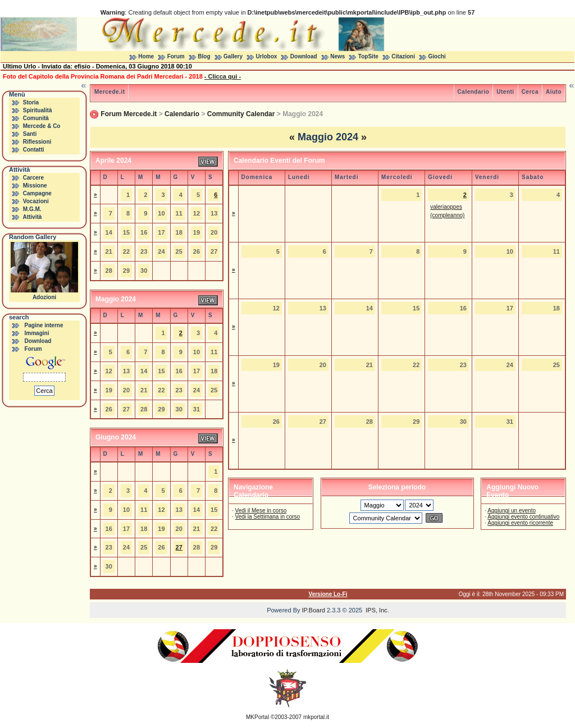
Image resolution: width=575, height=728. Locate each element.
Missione (35, 186)
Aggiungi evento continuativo (523, 517)
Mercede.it (109, 92)
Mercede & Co (42, 126)
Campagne (37, 193)
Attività (32, 217)
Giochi (437, 56)
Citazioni (403, 56)
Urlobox (267, 56)
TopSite (368, 56)
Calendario (474, 92)
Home (146, 56)
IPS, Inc (377, 610)
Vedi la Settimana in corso (268, 517)
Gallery (233, 56)
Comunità (36, 118)
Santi (30, 134)
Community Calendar (241, 114)
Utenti (505, 92)
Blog (204, 56)
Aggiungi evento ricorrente (520, 523)
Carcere (33, 178)
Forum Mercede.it (129, 114)
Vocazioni (36, 201)
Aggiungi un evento (512, 510)
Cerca (530, 92)
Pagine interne (44, 325)
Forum (176, 56)
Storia (31, 102)
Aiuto (554, 92)
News (337, 56)
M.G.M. (32, 209)
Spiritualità (38, 110)
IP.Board (314, 610)
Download (304, 56)
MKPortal (257, 717)
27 (179, 547)
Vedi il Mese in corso (261, 510)
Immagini (37, 333)
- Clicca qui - (223, 76)
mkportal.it (316, 717)
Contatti (34, 150)
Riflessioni (37, 142)
